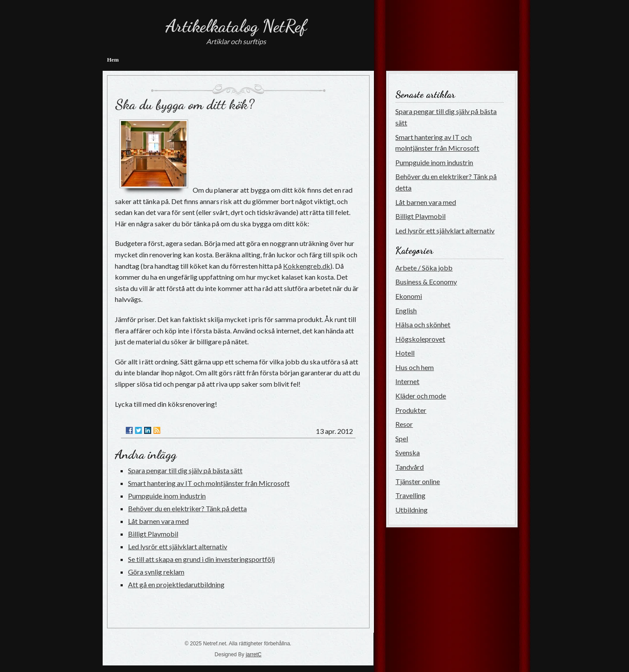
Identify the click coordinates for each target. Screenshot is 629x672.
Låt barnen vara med (158, 521)
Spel (402, 438)
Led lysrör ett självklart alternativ (178, 546)
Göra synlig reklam (156, 572)
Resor (404, 424)
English (406, 310)
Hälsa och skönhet (423, 324)
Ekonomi (409, 296)
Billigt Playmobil (153, 534)
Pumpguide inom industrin (167, 496)
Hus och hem (415, 367)
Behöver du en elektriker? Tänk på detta (187, 508)
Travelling (410, 495)
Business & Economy (426, 282)
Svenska (408, 452)
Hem (113, 60)
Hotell (405, 353)
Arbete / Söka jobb (424, 268)
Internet (407, 381)
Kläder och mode (421, 396)
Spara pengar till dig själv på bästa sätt (185, 470)
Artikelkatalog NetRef (236, 26)
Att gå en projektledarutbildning (176, 584)
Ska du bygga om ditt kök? (185, 104)
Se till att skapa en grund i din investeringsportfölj (201, 559)
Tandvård (410, 467)
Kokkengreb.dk (307, 266)
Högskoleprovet (420, 339)
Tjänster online (418, 481)
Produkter (411, 410)
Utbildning (411, 510)
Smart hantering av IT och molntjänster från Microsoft (209, 483)
